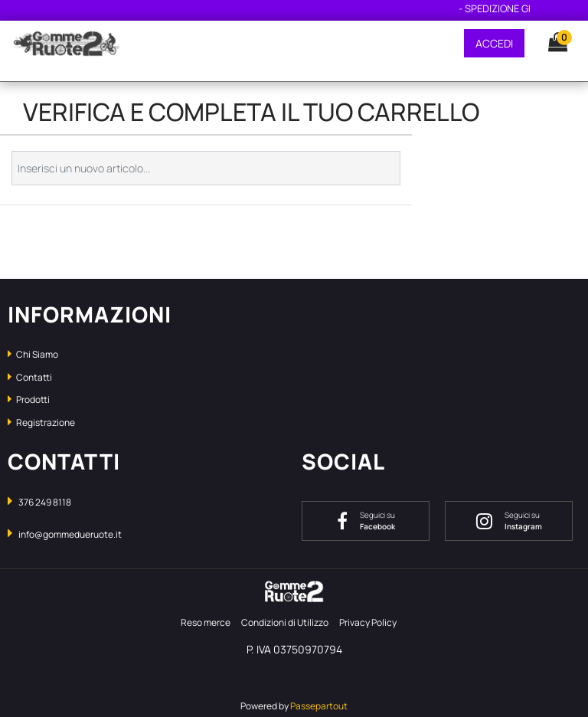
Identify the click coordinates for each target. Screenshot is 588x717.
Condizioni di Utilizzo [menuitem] (285, 622)
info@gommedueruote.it (70, 534)
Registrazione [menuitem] (41, 422)
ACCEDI (494, 43)
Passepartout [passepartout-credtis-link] (319, 706)
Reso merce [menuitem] (206, 622)
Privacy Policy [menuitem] (368, 622)
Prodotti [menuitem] (29, 399)
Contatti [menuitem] (30, 377)
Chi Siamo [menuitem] (33, 354)
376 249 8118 (45, 502)
